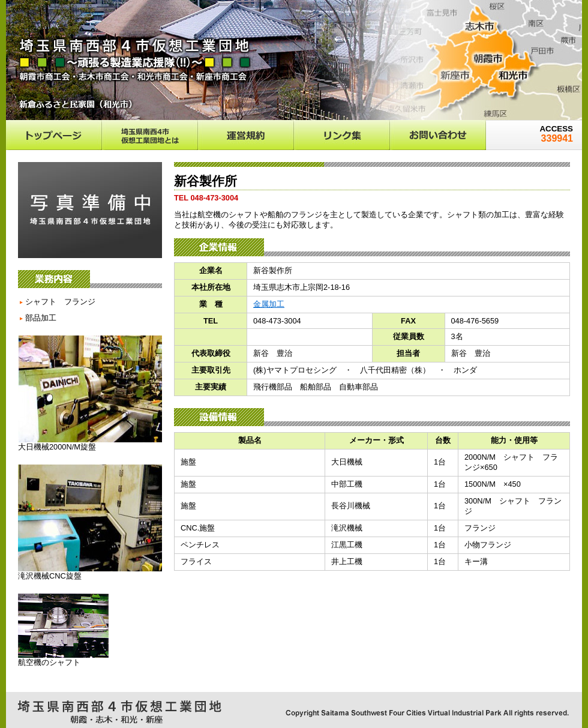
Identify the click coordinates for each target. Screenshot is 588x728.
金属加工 (269, 304)
